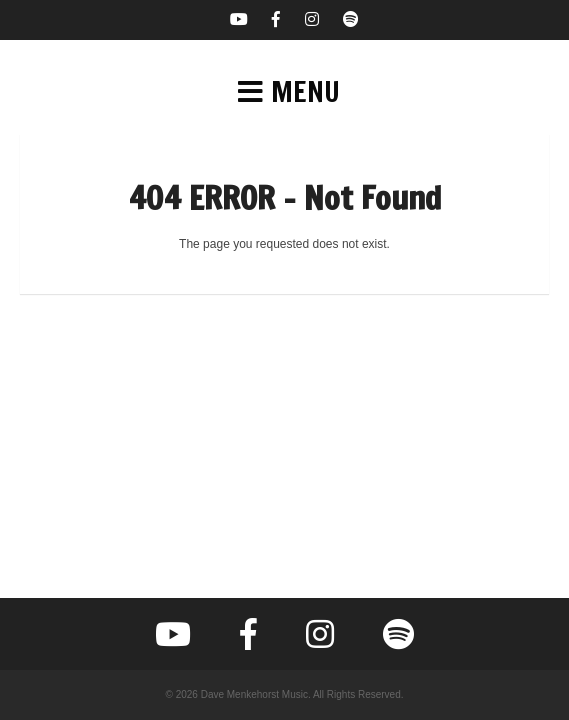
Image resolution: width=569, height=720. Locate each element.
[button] (284, 92)
